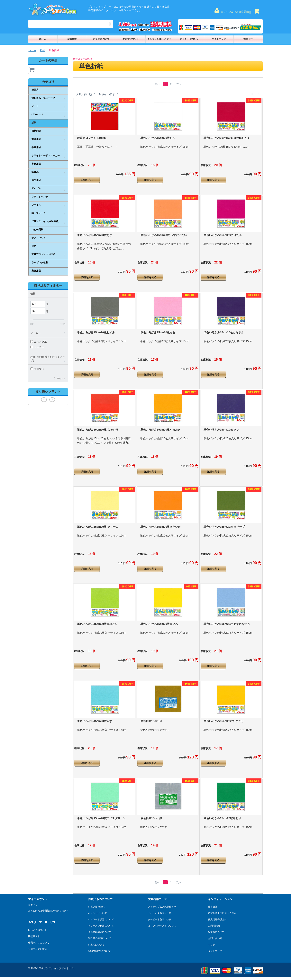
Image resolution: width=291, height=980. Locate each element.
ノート (35, 106)
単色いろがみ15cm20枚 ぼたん (223, 235)
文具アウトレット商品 (43, 254)
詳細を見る (87, 180)
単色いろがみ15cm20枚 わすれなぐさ (227, 624)
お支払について (101, 39)
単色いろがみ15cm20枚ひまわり (224, 721)
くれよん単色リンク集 (160, 913)
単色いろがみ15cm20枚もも (158, 332)
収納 (34, 246)
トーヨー (37, 347)
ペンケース (37, 114)
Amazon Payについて (99, 951)
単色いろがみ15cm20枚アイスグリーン (101, 818)
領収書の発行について (100, 938)
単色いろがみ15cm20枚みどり (222, 818)
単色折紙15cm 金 (151, 721)
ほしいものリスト (38, 930)
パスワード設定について (101, 919)
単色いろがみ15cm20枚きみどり (97, 624)
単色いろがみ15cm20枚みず (95, 721)
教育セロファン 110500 (92, 138)
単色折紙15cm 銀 (151, 818)
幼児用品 (36, 180)
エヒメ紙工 (39, 342)
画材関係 (36, 131)
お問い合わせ (215, 938)
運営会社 (248, 39)
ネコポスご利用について (101, 926)
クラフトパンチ (40, 197)
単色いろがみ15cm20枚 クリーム (98, 527)
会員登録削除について (100, 932)
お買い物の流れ (96, 907)
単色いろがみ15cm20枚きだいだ (160, 527)
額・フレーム (39, 213)
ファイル (36, 205)
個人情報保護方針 (217, 919)
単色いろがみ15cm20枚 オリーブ (224, 527)
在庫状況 (37, 369)
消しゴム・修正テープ (43, 98)
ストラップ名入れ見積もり (162, 907)
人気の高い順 (86, 95)
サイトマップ (219, 39)
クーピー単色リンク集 (160, 919)
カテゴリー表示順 (82, 59)
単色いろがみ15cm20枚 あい (221, 430)
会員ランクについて (39, 943)
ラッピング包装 (40, 262)
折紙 (42, 50)
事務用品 (36, 164)
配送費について (131, 39)
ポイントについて (189, 39)
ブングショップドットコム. (59, 968)
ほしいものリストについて (162, 926)
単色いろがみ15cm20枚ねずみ (96, 332)
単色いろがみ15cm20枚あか (95, 235)
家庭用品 (36, 271)
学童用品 (36, 147)
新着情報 (72, 39)
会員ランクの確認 (38, 949)
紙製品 (35, 172)
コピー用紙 (37, 230)
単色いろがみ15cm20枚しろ (158, 138)
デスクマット (39, 238)
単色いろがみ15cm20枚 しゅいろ (98, 430)
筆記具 (35, 90)
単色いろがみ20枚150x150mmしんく (227, 138)
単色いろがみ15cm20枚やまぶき (160, 430)
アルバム (36, 188)
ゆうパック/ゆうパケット (160, 39)
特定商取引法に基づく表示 (222, 913)
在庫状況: (80, 165)
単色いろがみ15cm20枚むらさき (224, 332)
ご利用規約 (214, 926)
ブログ (212, 945)
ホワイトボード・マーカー (46, 156)
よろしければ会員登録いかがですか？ (48, 911)
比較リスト (34, 936)
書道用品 (36, 139)
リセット (61, 378)
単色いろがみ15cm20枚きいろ (159, 624)
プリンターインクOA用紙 (45, 221)
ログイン (33, 905)
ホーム (43, 39)
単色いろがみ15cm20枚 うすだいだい (164, 235)
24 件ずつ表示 (108, 95)
